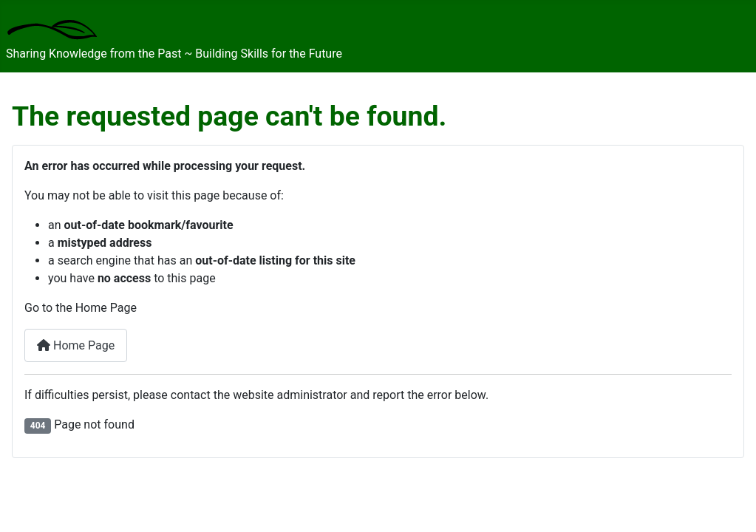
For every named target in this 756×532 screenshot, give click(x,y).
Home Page (76, 345)
